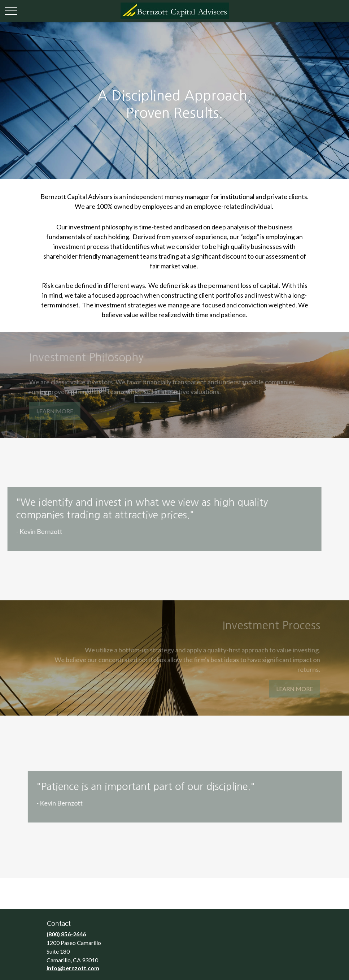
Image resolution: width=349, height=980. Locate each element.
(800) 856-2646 (66, 934)
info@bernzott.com (73, 968)
